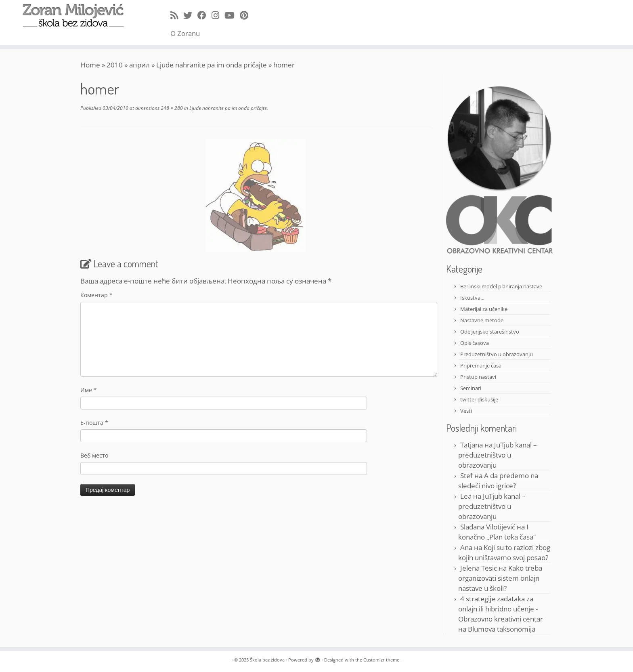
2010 (115, 65)
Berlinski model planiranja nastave (501, 286)
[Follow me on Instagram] (218, 15)
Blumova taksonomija (502, 629)
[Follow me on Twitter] (190, 15)
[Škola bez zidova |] (73, 15)
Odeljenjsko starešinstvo (490, 332)
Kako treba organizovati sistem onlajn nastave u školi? (500, 578)
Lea (466, 496)
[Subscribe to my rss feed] (177, 15)
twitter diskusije (479, 399)
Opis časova (475, 343)
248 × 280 (171, 108)
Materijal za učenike (484, 309)
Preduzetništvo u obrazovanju (497, 354)
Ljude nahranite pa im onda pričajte (212, 65)
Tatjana (472, 445)
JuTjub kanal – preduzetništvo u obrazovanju (498, 455)
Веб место (94, 455)
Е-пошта (94, 423)
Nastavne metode (482, 320)
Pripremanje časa (481, 365)
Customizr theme (381, 660)
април (139, 65)
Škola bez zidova (267, 660)
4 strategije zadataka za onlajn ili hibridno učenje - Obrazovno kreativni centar (501, 609)
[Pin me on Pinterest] (247, 15)
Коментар (96, 295)
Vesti (466, 411)
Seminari (471, 388)
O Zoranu (185, 33)
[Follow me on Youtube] (232, 15)
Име (89, 390)
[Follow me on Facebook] (204, 15)
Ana (466, 547)
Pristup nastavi (478, 377)
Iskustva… (472, 298)
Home (90, 65)
